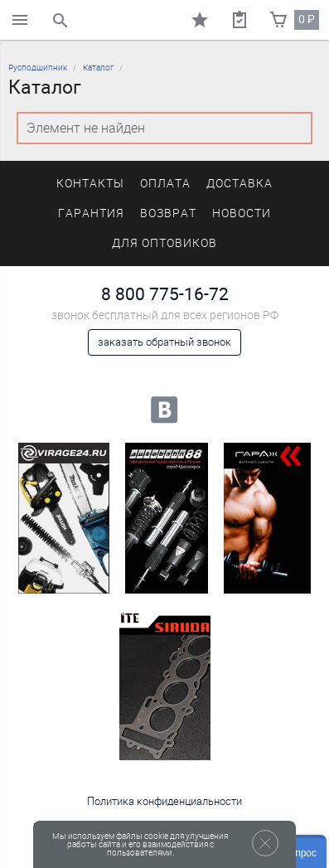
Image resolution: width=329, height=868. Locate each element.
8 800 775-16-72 (165, 294)
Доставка (239, 184)
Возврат (168, 213)
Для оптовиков (164, 243)
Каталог (98, 68)
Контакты (90, 184)
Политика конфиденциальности (164, 801)
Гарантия (91, 213)
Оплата (165, 184)
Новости (242, 213)
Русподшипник (38, 68)
